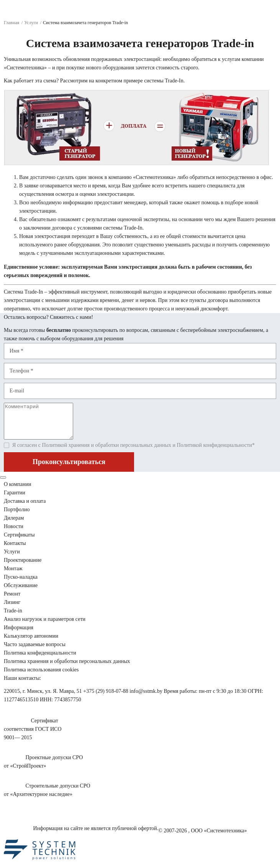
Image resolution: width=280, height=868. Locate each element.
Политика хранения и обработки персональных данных (67, 668)
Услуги (31, 23)
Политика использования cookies (41, 677)
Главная (11, 23)
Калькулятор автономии (31, 643)
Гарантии (15, 500)
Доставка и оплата (25, 508)
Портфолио (17, 516)
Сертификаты (19, 542)
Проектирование (23, 567)
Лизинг (12, 609)
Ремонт (12, 601)
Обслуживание (21, 592)
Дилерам (14, 525)
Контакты (15, 550)
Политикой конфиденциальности (214, 452)
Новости (14, 533)
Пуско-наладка (21, 584)
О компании (17, 491)
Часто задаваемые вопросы (35, 651)
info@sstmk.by (146, 698)
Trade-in (13, 618)
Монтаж (13, 575)
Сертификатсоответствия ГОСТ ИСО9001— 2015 (33, 736)
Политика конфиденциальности (40, 660)
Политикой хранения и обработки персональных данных (107, 452)
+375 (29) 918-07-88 (106, 698)
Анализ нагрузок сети (45, 626)
